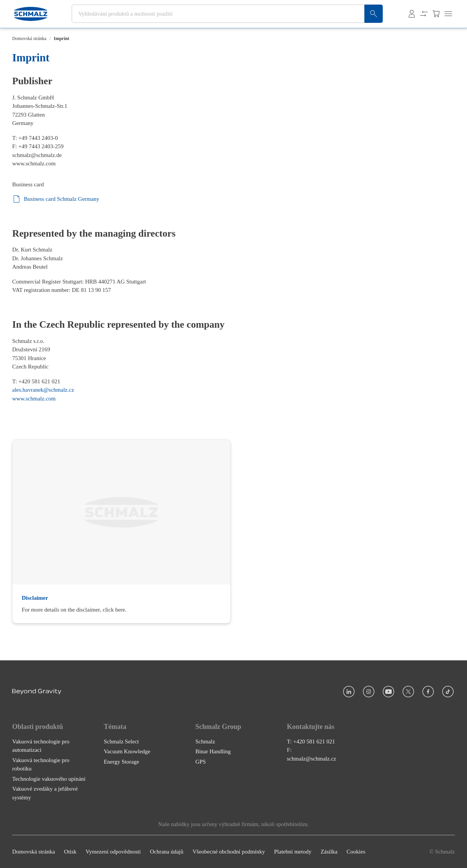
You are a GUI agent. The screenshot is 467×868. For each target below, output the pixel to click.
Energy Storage (121, 762)
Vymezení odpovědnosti (113, 852)
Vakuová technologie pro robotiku (41, 765)
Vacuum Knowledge (127, 751)
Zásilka (329, 852)
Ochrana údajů (167, 852)
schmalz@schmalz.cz (312, 759)
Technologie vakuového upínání (49, 779)
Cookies (356, 852)
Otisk (70, 852)
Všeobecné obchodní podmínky (229, 852)
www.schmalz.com (34, 163)
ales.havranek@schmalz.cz (43, 390)
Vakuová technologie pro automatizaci (41, 746)
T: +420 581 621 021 (311, 741)
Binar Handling (213, 751)
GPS (201, 762)
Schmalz (205, 741)
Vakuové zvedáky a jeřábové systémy (45, 793)
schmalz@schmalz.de (37, 155)
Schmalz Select (121, 741)
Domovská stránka (29, 38)
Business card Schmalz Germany (56, 199)
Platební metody (293, 852)
